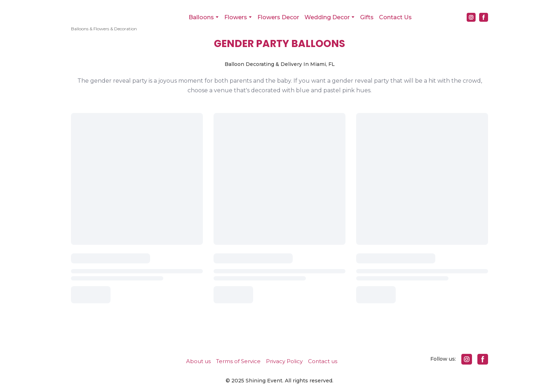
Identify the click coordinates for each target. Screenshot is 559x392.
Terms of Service (238, 361)
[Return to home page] (104, 12)
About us (198, 361)
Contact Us (395, 17)
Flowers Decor (278, 17)
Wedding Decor (327, 17)
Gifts (367, 17)
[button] (471, 17)
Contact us (323, 361)
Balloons (201, 17)
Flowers (236, 17)
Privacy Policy (284, 361)
